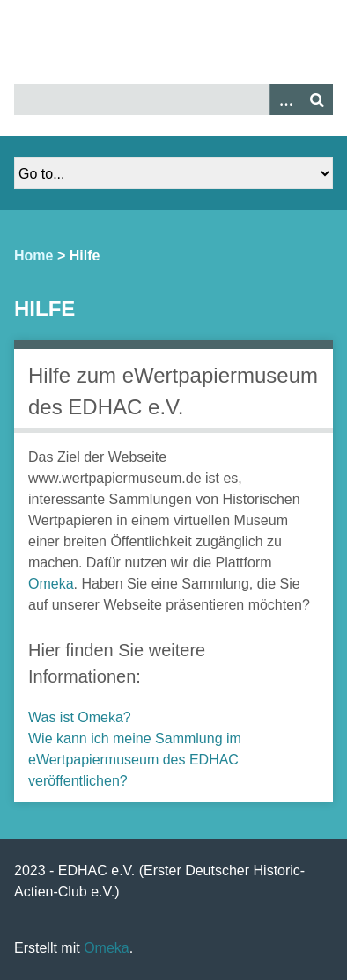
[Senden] (317, 100)
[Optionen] (285, 100)
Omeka (51, 584)
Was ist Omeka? (80, 717)
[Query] (173, 100)
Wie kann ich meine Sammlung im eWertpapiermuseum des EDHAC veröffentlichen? (135, 760)
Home (33, 256)
